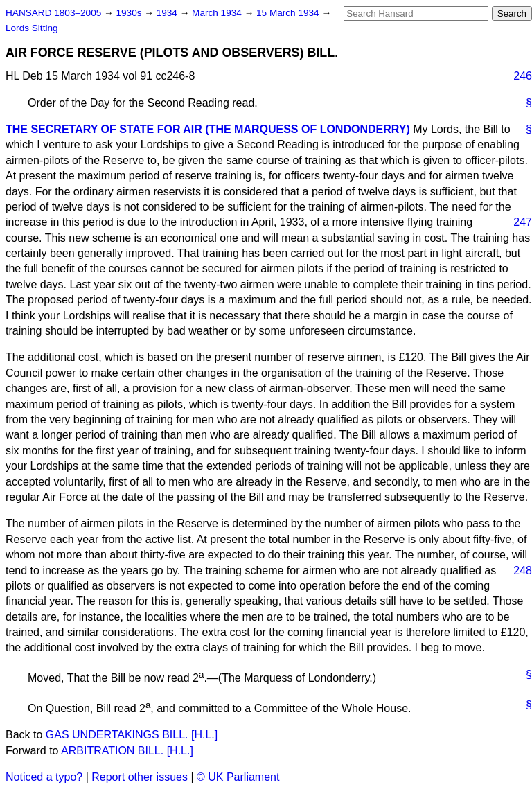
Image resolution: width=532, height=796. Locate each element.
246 (523, 76)
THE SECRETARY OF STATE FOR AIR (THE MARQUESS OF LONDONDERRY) (208, 129)
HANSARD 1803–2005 (53, 13)
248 (523, 571)
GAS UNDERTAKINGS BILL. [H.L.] (132, 735)
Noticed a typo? (44, 777)
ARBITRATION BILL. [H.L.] (127, 751)
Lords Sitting (32, 28)
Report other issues (140, 777)
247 (523, 222)
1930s (130, 13)
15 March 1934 (289, 13)
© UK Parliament (238, 777)
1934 (168, 13)
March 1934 (218, 13)
